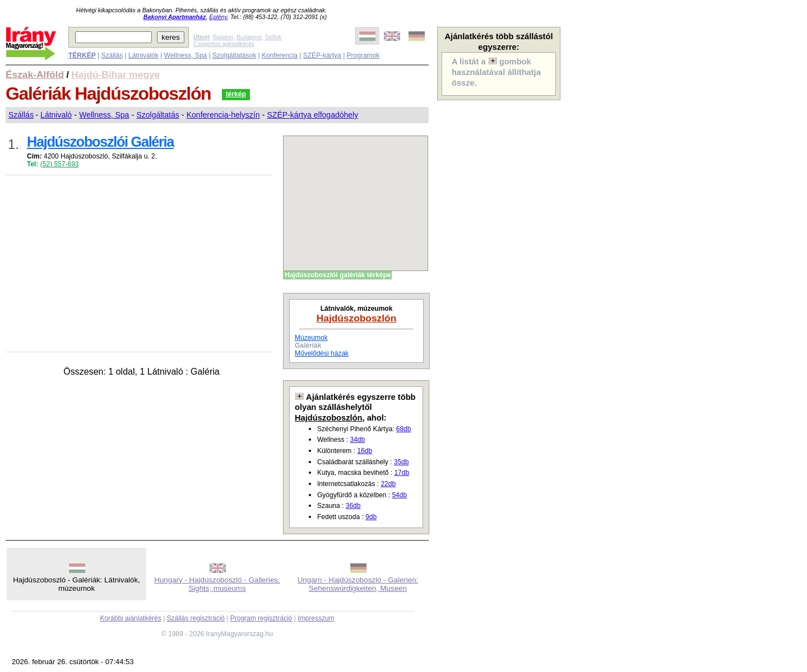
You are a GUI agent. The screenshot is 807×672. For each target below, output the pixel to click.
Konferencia (280, 55)
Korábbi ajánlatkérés (130, 618)
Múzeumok (311, 338)
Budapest (249, 37)
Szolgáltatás (157, 115)
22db (388, 484)
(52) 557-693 (60, 164)
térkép (236, 94)
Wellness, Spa (185, 55)
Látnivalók (143, 55)
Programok (363, 55)
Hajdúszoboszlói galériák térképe (338, 275)
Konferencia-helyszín (223, 115)
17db (402, 473)
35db (402, 462)
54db (399, 495)
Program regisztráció (261, 618)
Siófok (273, 37)
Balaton (223, 37)
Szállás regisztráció (196, 618)
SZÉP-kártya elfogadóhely (313, 115)
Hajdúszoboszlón (356, 318)
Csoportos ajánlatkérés (224, 44)
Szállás (112, 55)
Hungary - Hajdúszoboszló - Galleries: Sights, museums (217, 584)
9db (371, 517)
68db (404, 429)
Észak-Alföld (35, 74)
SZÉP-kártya (322, 55)
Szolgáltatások (234, 55)
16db (365, 451)
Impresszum (316, 618)
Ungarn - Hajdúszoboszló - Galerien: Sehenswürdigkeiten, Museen (358, 584)
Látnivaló (56, 115)
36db (353, 506)
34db (357, 440)
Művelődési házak (322, 353)
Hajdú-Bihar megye (115, 74)
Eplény (218, 17)
